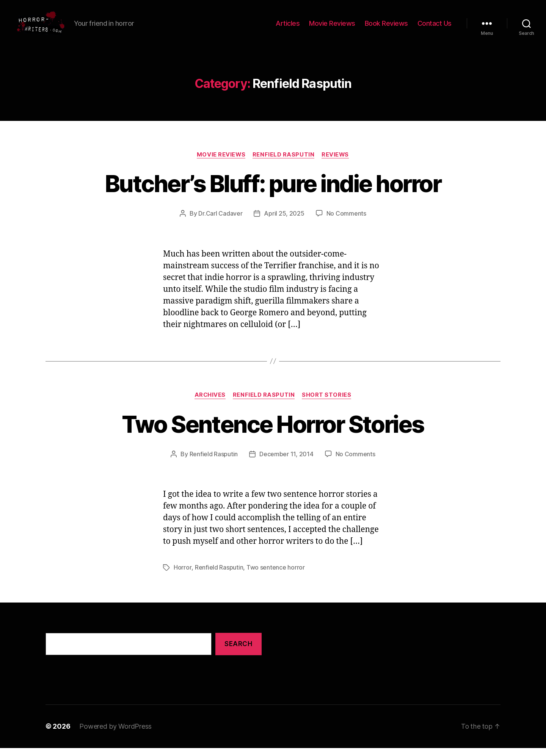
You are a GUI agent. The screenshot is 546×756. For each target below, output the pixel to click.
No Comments (346, 222)
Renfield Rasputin (283, 163)
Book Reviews (386, 27)
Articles (288, 27)
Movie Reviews (332, 27)
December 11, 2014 (286, 463)
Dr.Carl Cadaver (220, 222)
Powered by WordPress (115, 735)
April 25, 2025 (284, 222)
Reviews (336, 163)
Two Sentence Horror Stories (273, 433)
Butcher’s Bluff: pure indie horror (273, 192)
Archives (210, 404)
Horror (182, 576)
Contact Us (435, 27)
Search (238, 652)
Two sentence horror (275, 576)
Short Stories (327, 404)
